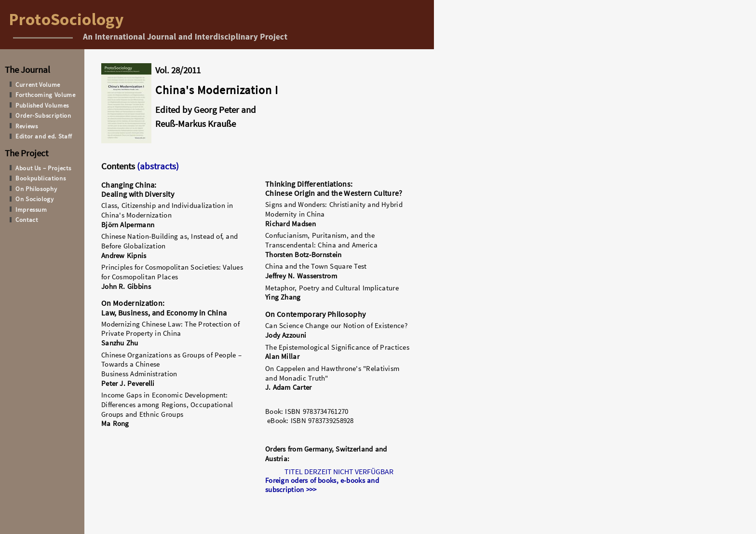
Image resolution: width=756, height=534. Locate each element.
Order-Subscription (43, 115)
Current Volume (38, 84)
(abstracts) (157, 166)
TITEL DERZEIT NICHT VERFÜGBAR (339, 471)
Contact (27, 219)
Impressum (31, 209)
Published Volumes (42, 105)
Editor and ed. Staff (44, 136)
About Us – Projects (43, 168)
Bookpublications (40, 178)
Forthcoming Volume (46, 95)
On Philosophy (36, 189)
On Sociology (35, 199)
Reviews (27, 126)
